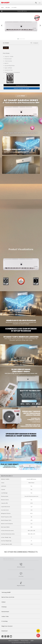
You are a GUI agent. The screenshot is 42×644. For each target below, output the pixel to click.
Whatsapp (38, 636)
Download (5, 631)
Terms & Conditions (13, 641)
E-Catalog (5, 621)
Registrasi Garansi (7, 626)
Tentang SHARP (6, 592)
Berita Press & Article (8, 597)
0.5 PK (6, 48)
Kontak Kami (5, 612)
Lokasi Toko (5, 616)
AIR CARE (8, 8)
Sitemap (4, 607)
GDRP (32, 641)
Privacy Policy (25, 641)
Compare (36, 43)
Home (2, 8)
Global (4, 602)
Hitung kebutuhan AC (22, 85)
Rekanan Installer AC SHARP (22, 88)
